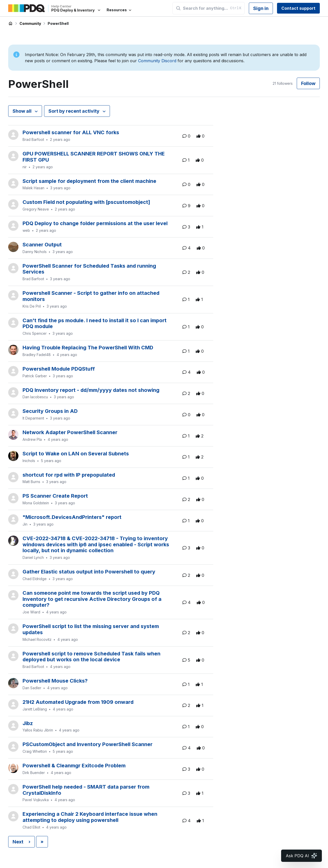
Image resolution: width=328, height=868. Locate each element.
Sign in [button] (261, 8)
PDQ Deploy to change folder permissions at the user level (95, 223)
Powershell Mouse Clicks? (55, 681)
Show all (23, 111)
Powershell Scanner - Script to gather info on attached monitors (91, 296)
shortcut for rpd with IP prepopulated (69, 475)
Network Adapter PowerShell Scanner (70, 432)
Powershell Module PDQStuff (59, 369)
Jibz (28, 723)
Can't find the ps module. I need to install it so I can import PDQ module (95, 323)
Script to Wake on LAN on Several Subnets (76, 454)
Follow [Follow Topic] (308, 83)
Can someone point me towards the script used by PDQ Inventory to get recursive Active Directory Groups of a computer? (92, 599)
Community (30, 23)
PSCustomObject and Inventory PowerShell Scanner (88, 744)
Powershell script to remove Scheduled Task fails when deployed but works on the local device (91, 657)
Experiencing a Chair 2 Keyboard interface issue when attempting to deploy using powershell (90, 817)
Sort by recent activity (74, 111)
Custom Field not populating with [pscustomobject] (86, 202)
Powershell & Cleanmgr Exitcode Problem (74, 766)
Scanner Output (42, 245)
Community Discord (157, 61)
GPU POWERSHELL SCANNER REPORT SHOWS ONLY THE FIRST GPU (94, 157)
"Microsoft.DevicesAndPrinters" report (72, 517)
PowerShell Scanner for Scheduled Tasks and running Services (89, 269)
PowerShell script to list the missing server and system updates (91, 629)
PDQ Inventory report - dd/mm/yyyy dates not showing (91, 390)
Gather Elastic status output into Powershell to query (89, 572)
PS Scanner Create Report (55, 496)
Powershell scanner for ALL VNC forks (71, 132)
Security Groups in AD (50, 411)
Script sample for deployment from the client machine (89, 181)
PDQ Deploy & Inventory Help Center (11, 24)
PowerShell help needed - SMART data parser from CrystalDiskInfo (86, 790)
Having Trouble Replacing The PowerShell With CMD (88, 348)
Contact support (298, 8)
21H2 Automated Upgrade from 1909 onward (78, 702)
